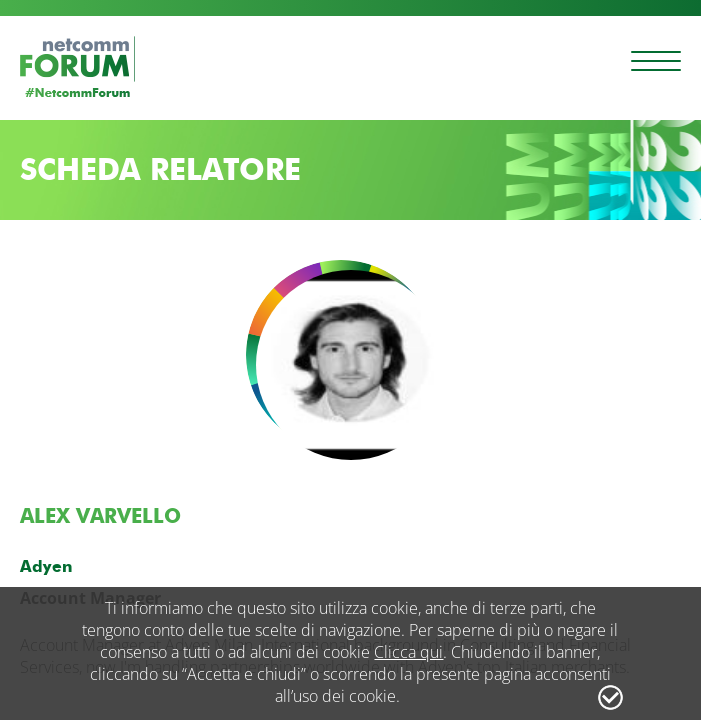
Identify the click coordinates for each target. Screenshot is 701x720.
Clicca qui (408, 652)
